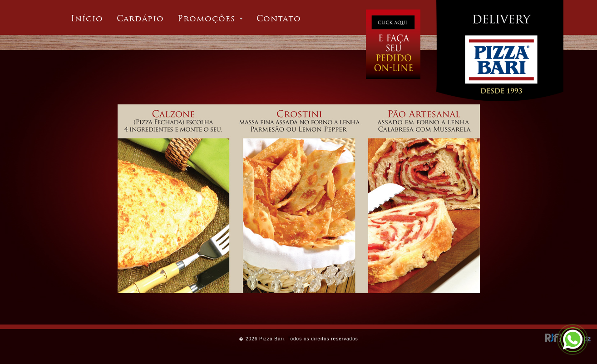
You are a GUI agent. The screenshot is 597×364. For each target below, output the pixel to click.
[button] (210, 19)
